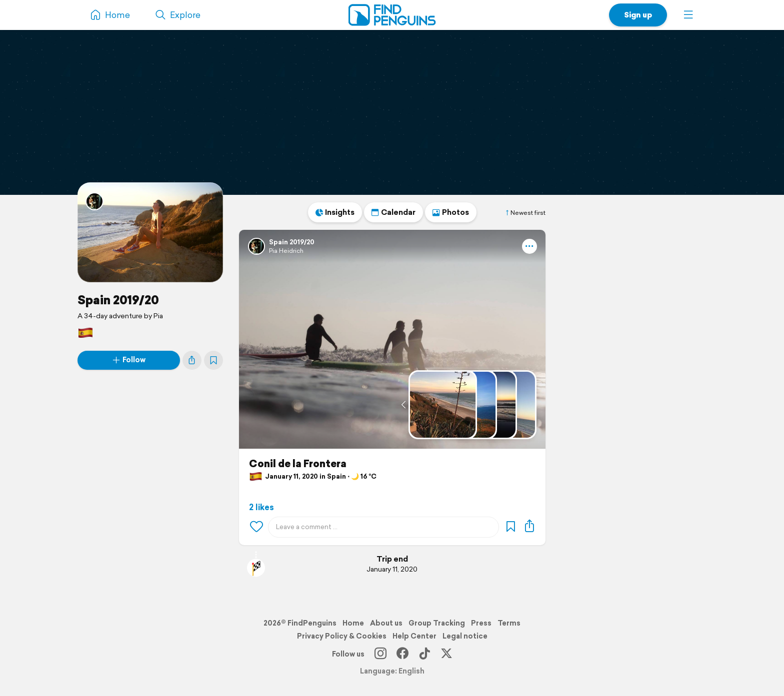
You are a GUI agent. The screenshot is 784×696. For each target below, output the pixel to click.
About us (386, 623)
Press (481, 623)
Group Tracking (437, 623)
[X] (446, 654)
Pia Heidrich (286, 251)
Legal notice (465, 636)
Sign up (638, 15)
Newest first (525, 213)
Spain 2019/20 (118, 300)
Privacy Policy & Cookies (342, 636)
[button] (688, 15)
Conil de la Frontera (298, 464)
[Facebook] (402, 654)
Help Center (414, 636)
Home (353, 623)
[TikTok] (424, 654)
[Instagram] (380, 654)
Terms (509, 623)
